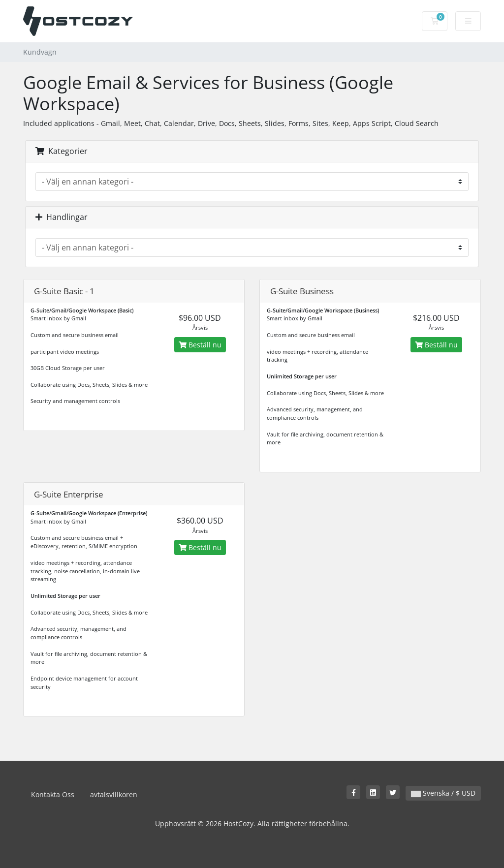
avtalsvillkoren (114, 794)
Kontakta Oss (53, 794)
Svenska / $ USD (443, 793)
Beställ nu (200, 345)
